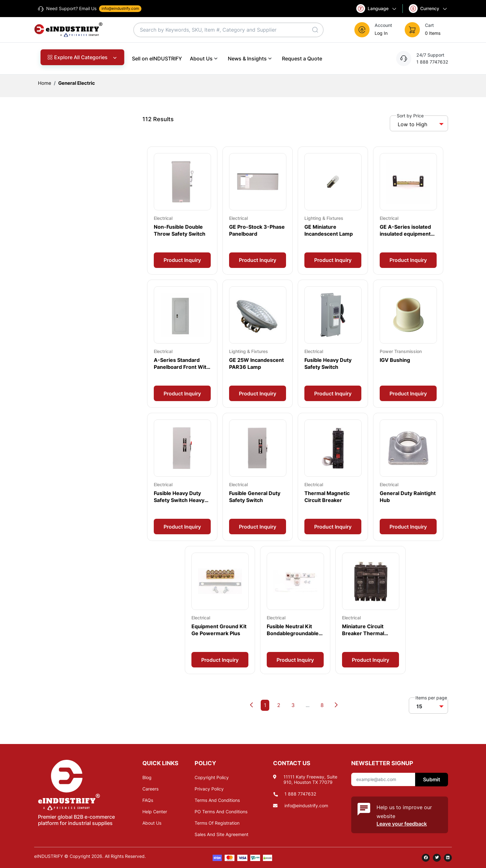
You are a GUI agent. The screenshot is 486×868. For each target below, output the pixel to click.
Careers (150, 789)
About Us (205, 58)
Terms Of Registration (217, 823)
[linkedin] (448, 858)
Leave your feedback (402, 824)
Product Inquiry (182, 260)
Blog (147, 777)
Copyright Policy (212, 777)
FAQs (148, 800)
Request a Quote (302, 59)
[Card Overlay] (182, 211)
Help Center (155, 812)
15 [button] (419, 706)
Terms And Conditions (217, 800)
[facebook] (426, 858)
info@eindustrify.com (306, 806)
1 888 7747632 (300, 794)
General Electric (77, 83)
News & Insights (251, 58)
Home (45, 83)
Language (377, 9)
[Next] (336, 705)
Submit (432, 779)
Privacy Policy (209, 789)
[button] (379, 30)
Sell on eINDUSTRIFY (157, 59)
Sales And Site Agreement (221, 834)
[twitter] (437, 858)
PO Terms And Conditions (221, 812)
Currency (428, 9)
